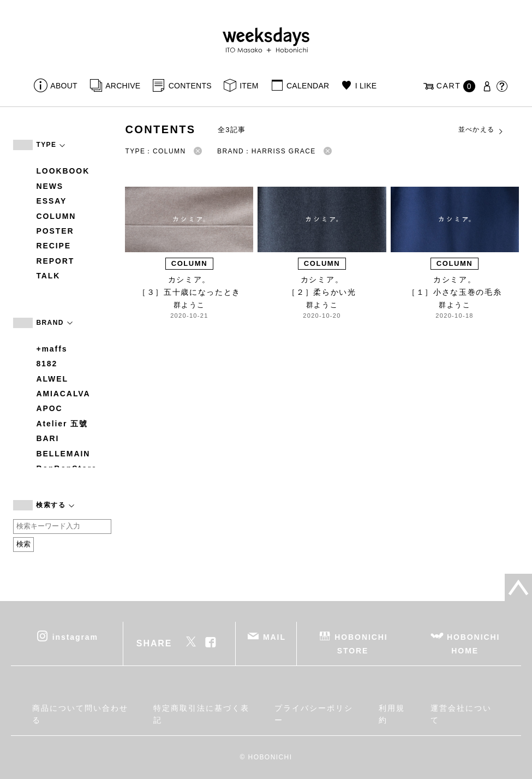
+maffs (52, 349)
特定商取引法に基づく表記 (201, 714)
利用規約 (392, 714)
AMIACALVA (63, 394)
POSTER (55, 231)
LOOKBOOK (63, 171)
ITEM (249, 86)
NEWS (50, 186)
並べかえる (481, 130)
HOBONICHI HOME (473, 643)
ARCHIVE (123, 86)
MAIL (274, 637)
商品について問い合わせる (80, 714)
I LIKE (366, 86)
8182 (47, 364)
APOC (49, 408)
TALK (48, 276)
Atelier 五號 (62, 424)
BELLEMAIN (63, 454)
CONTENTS (190, 86)
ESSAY (51, 201)
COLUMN (56, 216)
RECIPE (53, 246)
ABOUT (64, 86)
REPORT (55, 261)
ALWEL (52, 379)
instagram (75, 637)
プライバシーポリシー (313, 714)
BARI (47, 438)
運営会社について (461, 714)
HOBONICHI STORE (361, 643)
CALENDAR (308, 86)
